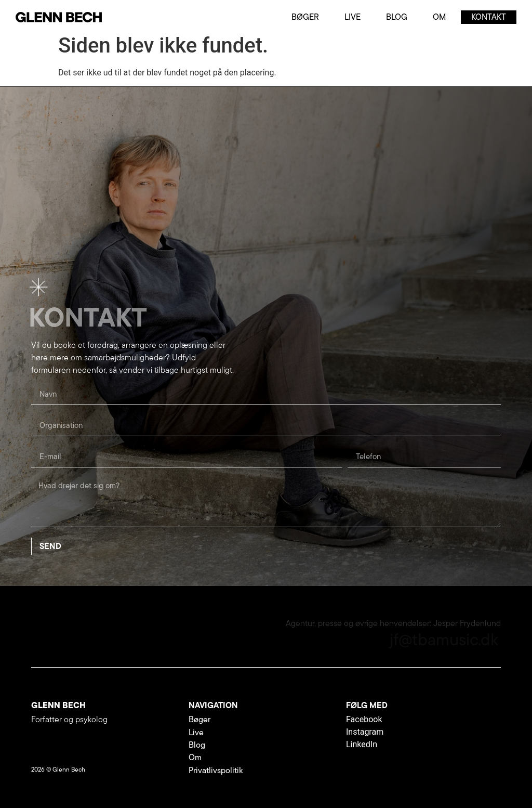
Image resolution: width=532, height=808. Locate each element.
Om (439, 17)
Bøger (305, 17)
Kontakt (489, 17)
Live (353, 17)
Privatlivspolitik (216, 770)
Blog (397, 17)
